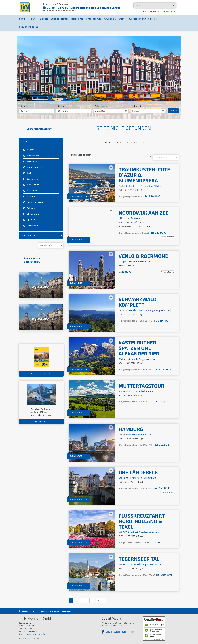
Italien (30, 173)
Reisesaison (42, 235)
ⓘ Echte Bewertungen (158, 639)
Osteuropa (32, 196)
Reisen (32, 19)
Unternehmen (94, 19)
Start (22, 19)
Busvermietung (137, 19)
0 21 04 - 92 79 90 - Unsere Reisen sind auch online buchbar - (84, 8)
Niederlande (33, 185)
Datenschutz (67, 611)
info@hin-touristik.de (35, 634)
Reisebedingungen (40, 611)
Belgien (30, 150)
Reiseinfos (77, 19)
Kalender (43, 19)
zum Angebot (78, 196)
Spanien (31, 220)
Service (152, 19)
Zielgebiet (28, 141)
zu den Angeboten (33, 293)
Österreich (32, 190)
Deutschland (33, 155)
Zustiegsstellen (60, 19)
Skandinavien (33, 214)
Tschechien (32, 225)
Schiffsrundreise (35, 202)
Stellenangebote (29, 27)
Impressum (55, 611)
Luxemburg (32, 179)
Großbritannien (34, 167)
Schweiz (31, 208)
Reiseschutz (24, 611)
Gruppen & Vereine (115, 19)
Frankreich (32, 161)
